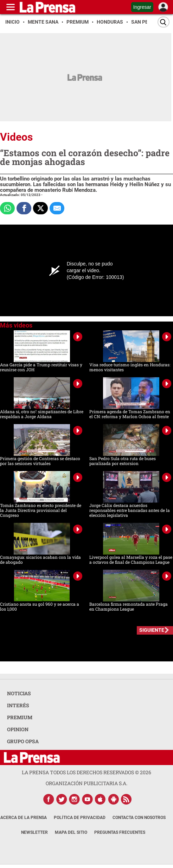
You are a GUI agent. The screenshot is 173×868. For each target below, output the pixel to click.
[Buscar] (164, 22)
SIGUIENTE (152, 630)
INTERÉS (18, 705)
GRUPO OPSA (23, 741)
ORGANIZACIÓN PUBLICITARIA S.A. (86, 783)
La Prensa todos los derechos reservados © (86, 772)
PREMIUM (20, 717)
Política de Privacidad (80, 818)
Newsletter (34, 832)
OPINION (18, 729)
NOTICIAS (19, 693)
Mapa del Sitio (71, 832)
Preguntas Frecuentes (120, 832)
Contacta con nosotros (139, 818)
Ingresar (142, 7)
